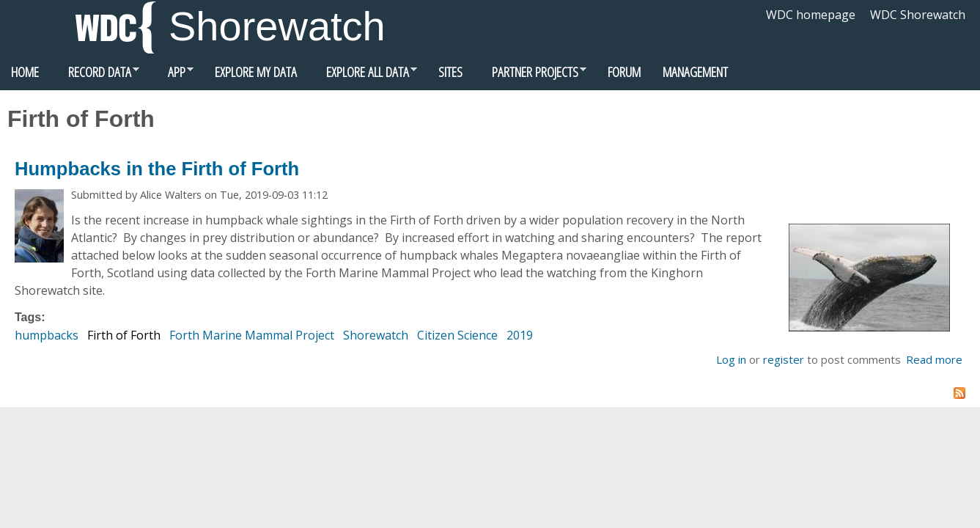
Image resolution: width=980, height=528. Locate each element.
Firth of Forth (124, 335)
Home (25, 71)
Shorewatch (277, 26)
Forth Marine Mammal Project (252, 335)
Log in (731, 359)
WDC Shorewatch (918, 15)
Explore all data (362, 76)
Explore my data (256, 71)
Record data (95, 76)
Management (695, 71)
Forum (624, 71)
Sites (450, 71)
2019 (520, 335)
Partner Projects (530, 76)
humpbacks (47, 335)
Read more (934, 359)
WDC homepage (811, 15)
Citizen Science (457, 335)
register (784, 359)
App (172, 76)
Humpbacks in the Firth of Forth (157, 169)
